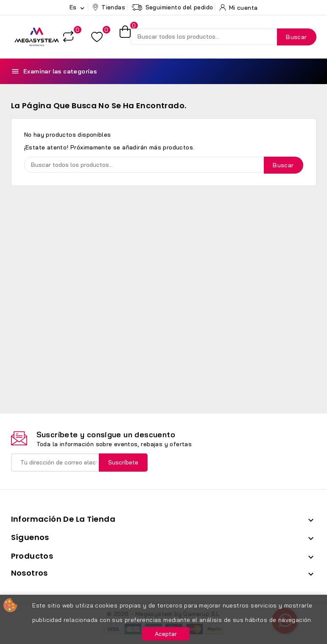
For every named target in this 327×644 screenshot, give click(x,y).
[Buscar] (223, 37)
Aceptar (166, 634)
